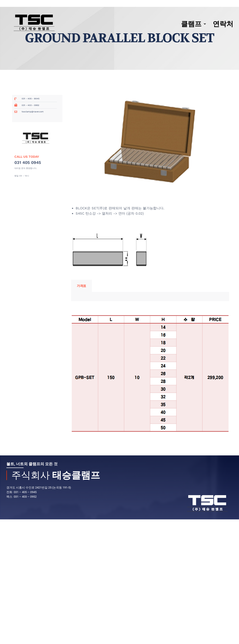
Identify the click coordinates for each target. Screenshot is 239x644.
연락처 (223, 24)
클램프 (193, 24)
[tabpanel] (150, 297)
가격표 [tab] (81, 286)
